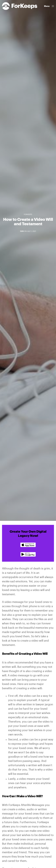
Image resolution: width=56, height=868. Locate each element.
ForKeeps (28, 214)
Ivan (22, 231)
